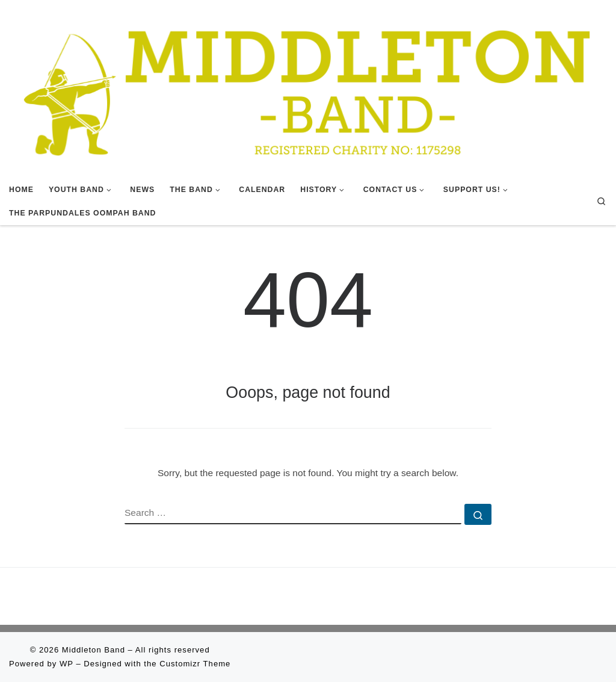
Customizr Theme (195, 664)
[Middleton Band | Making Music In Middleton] (308, 88)
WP (66, 664)
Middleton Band (94, 650)
